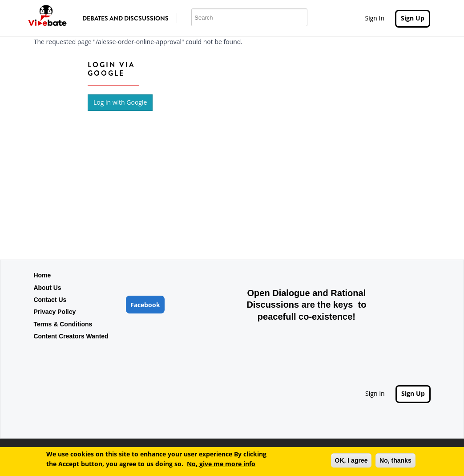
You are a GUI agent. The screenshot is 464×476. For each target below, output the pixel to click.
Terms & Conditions (63, 324)
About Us (47, 288)
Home (42, 275)
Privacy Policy (54, 312)
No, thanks (395, 462)
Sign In (375, 18)
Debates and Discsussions (125, 18)
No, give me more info (221, 466)
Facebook (145, 305)
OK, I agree (351, 462)
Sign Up (413, 18)
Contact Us (50, 300)
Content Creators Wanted (71, 336)
